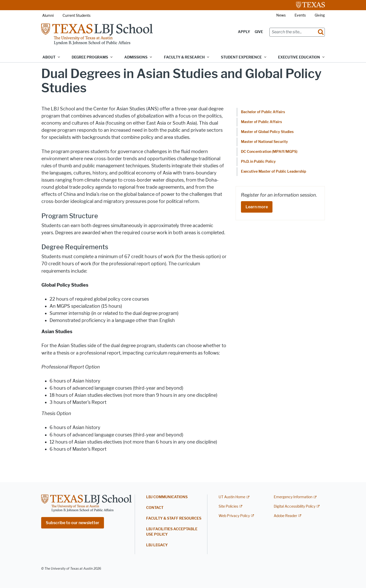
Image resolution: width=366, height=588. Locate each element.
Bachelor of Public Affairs (263, 112)
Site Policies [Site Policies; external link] (228, 506)
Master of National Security (264, 142)
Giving (320, 15)
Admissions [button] (136, 57)
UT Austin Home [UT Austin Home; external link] (232, 497)
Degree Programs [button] (90, 57)
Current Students (77, 16)
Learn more (257, 207)
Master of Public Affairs (261, 122)
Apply (244, 32)
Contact (155, 508)
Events (300, 15)
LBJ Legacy (157, 545)
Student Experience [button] (241, 57)
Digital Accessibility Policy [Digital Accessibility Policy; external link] (295, 506)
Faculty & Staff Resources (174, 518)
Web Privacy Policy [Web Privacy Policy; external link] (234, 516)
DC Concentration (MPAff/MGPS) (269, 152)
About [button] (49, 57)
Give (259, 32)
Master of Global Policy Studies (267, 132)
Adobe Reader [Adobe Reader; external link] (285, 516)
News (281, 15)
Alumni (48, 16)
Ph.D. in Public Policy (258, 162)
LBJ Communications (167, 497)
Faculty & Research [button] (184, 57)
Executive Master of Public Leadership (273, 172)
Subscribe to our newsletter (73, 523)
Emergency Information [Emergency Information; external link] (293, 497)
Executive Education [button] (299, 57)
